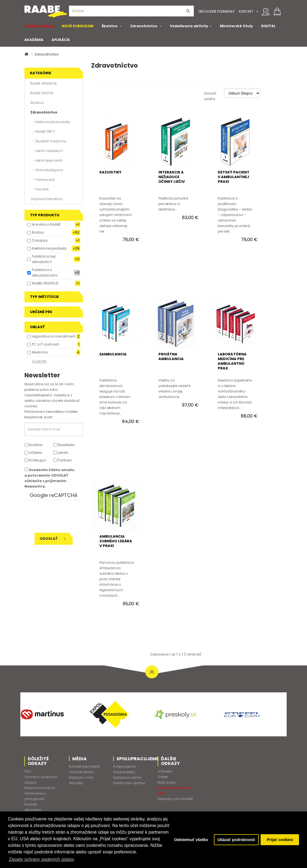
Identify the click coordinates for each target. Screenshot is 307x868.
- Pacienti (39, 189)
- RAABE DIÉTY (43, 132)
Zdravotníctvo (144, 26)
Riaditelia (64, 445)
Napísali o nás (81, 777)
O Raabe (165, 771)
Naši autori (167, 782)
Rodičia (33, 445)
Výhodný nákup (39, 26)
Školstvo (110, 26)
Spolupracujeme (127, 777)
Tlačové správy (82, 772)
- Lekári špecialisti (46, 160)
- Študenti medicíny (48, 141)
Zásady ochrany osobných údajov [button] (41, 859)
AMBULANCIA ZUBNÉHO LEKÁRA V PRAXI (116, 541)
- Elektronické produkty (50, 122)
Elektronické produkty (49, 248)
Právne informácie (40, 788)
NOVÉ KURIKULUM (78, 26)
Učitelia (33, 453)
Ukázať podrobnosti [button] (236, 840)
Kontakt (246, 11)
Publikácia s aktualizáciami (45, 273)
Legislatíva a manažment (54, 336)
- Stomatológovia (47, 170)
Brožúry (38, 232)
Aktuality (76, 783)
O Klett (163, 777)
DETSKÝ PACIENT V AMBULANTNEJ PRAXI (234, 177)
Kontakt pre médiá (84, 766)
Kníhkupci (35, 460)
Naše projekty (124, 772)
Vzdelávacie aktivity (189, 26)
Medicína (40, 352)
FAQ (28, 771)
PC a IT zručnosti (45, 344)
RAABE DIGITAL (42, 93)
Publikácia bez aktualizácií (44, 259)
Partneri (63, 460)
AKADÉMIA (34, 40)
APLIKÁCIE (61, 40)
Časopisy (40, 240)
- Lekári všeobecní (47, 151)
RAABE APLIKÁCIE (44, 83)
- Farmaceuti (43, 180)
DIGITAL (268, 26)
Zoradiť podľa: (210, 96)
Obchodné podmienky (217, 11)
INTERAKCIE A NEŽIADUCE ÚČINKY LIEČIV (172, 177)
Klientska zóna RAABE (175, 799)
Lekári (61, 453)
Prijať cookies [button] (280, 840)
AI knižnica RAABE (46, 224)
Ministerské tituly (236, 26)
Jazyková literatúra (46, 199)
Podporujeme (124, 766)
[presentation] (62, 516)
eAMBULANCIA (113, 354)
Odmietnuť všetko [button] (191, 840)
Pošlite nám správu (129, 783)
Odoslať (52, 539)
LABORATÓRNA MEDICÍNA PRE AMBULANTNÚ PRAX (232, 361)
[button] (257, 11)
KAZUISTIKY (111, 172)
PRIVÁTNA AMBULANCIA (171, 356)
